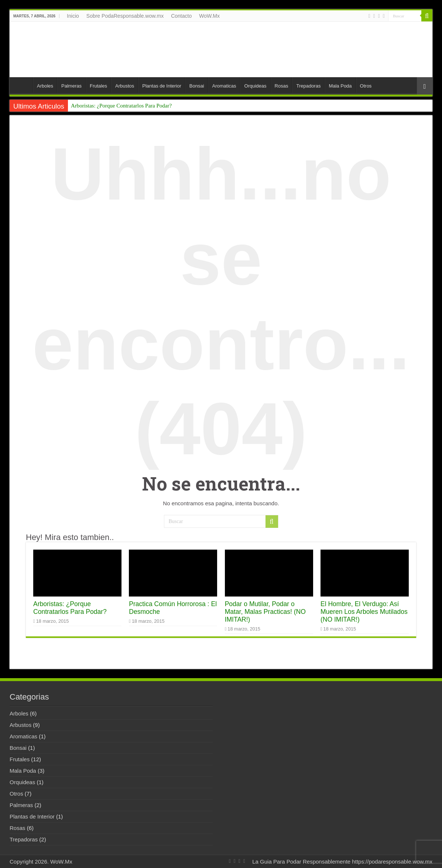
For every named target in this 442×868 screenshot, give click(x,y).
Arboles (45, 86)
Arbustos (125, 86)
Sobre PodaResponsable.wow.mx (125, 16)
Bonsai (197, 86)
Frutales (98, 86)
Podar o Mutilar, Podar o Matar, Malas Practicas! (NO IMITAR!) (265, 612)
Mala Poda (340, 86)
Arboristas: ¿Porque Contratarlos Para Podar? (121, 106)
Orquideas (256, 86)
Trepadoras (308, 86)
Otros (366, 86)
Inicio (73, 16)
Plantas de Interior (162, 86)
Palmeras (71, 86)
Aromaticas (224, 86)
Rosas (282, 86)
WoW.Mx (209, 16)
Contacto (181, 16)
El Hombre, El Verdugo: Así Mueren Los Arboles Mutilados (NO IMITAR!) (364, 612)
